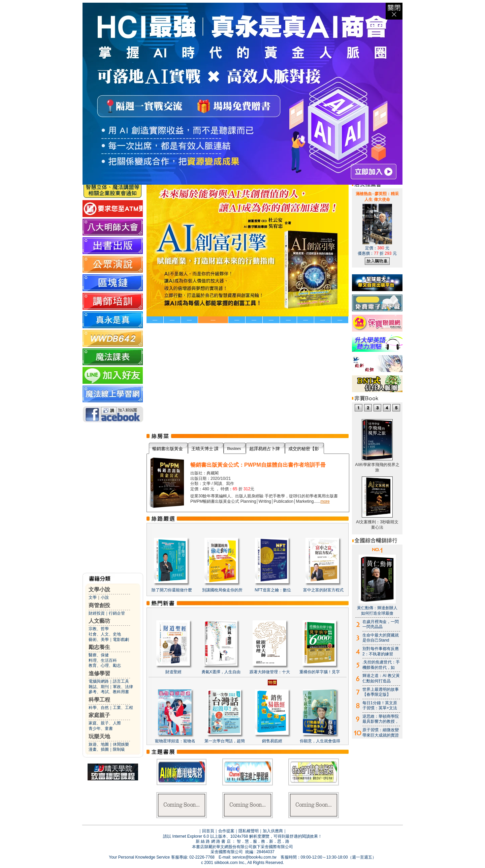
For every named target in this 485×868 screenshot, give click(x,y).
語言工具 (121, 681)
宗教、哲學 (99, 629)
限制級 (119, 749)
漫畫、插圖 (99, 749)
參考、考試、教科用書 (109, 692)
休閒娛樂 (121, 744)
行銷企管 (117, 613)
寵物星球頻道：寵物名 (175, 741)
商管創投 (99, 605)
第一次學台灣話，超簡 (225, 741)
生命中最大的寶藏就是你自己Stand (381, 638)
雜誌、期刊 (99, 687)
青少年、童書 (101, 728)
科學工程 (99, 700)
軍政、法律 (123, 687)
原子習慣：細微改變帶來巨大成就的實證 (381, 733)
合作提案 (226, 831)
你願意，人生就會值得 (320, 741)
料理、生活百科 (103, 660)
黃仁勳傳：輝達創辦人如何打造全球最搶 (377, 611)
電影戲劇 (121, 640)
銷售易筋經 (272, 741)
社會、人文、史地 (105, 634)
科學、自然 (99, 708)
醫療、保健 (99, 655)
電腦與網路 (99, 681)
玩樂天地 (99, 736)
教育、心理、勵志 (105, 665)
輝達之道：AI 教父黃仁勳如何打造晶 (381, 678)
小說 (105, 597)
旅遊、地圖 (99, 744)
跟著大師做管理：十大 (270, 672)
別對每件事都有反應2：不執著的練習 (381, 651)
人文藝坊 (99, 621)
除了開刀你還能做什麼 (172, 590)
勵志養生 (99, 647)
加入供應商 (273, 831)
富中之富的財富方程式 (323, 590)
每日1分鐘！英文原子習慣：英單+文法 (380, 706)
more (325, 501)
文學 (93, 597)
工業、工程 (123, 708)
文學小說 (99, 590)
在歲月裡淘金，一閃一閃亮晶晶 (381, 624)
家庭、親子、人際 (105, 723)
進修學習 (99, 673)
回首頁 (208, 831)
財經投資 (97, 613)
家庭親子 (99, 715)
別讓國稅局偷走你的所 (222, 590)
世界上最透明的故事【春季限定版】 (381, 692)
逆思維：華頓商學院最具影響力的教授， (381, 719)
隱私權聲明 (249, 831)
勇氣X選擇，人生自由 (221, 672)
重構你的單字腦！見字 (320, 672)
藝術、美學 (99, 640)
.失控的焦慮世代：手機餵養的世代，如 (381, 665)
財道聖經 (173, 672)
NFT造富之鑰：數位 (273, 590)
